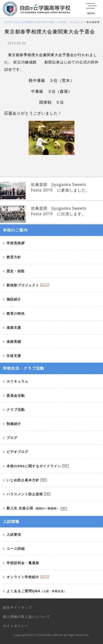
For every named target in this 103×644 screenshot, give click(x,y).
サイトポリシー (16, 626)
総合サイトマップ (17, 607)
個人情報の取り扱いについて (27, 617)
